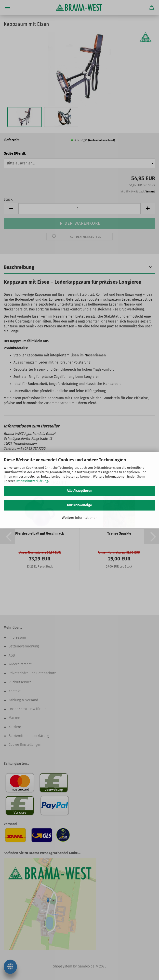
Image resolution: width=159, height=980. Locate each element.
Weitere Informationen (80, 518)
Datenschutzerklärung (32, 481)
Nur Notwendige (79, 505)
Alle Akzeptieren (79, 491)
